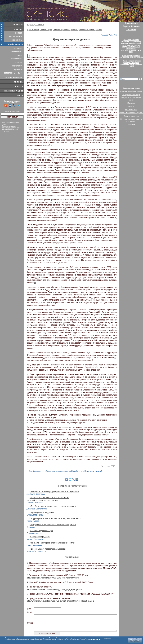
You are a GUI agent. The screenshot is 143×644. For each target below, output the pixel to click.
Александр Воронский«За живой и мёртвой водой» (131, 57)
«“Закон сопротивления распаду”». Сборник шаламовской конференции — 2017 (131, 64)
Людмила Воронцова (36, 494)
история (18, 62)
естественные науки (13, 73)
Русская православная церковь (83, 30)
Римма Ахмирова (34, 533)
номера (19, 33)
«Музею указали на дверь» (42, 512)
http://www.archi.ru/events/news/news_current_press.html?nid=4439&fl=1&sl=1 (60, 601)
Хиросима (131, 30)
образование (16, 52)
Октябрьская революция (131, 95)
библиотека (16, 44)
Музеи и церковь (33, 30)
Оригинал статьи (93, 471)
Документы (32, 527)
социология (17, 66)
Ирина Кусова (33, 521)
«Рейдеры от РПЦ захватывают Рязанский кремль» (53, 525)
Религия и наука (46, 30)
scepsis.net (108, 638)
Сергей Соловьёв (35, 503)
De (141, 1)
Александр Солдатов (36, 552)
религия (18, 55)
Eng (138, 1)
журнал (19, 29)
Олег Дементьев (35, 545)
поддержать (2, 34)
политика (18, 48)
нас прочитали (16, 36)
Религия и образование (62, 30)
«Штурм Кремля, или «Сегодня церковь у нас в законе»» (55, 518)
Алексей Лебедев (109, 35)
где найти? (17, 40)
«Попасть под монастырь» (41, 531)
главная (18, 24)
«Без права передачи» (40, 537)
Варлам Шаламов (131, 26)
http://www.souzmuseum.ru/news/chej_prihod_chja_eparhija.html (54, 589)
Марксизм (131, 103)
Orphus (5, 124)
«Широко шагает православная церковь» (48, 549)
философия (17, 59)
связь (20, 95)
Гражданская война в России (131, 91)
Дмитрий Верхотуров (37, 509)
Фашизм (131, 106)
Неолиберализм (131, 110)
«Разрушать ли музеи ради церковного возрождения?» (54, 491)
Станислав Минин (35, 515)
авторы (19, 82)
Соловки (99, 30)
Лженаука (131, 125)
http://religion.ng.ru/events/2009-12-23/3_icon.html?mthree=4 (53, 578)
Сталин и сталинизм (131, 116)
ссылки (19, 86)
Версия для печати (35, 25)
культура (18, 69)
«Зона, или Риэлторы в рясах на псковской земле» (52, 543)
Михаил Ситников (35, 539)
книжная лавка (14, 91)
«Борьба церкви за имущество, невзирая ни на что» (53, 506)
